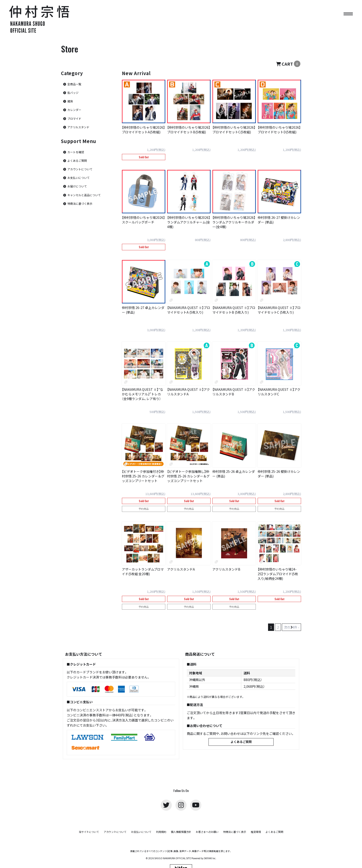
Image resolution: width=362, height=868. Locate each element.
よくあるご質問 (77, 160)
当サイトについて (89, 832)
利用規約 (161, 832)
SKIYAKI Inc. (210, 858)
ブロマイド (74, 118)
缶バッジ (73, 93)
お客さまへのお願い (207, 832)
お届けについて (77, 186)
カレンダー (74, 110)
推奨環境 (256, 832)
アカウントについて (80, 169)
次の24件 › (291, 627)
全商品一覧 (74, 84)
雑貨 (70, 101)
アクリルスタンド (78, 127)
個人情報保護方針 (181, 832)
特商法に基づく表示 (80, 203)
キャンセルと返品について (84, 195)
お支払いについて (78, 178)
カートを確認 (76, 152)
